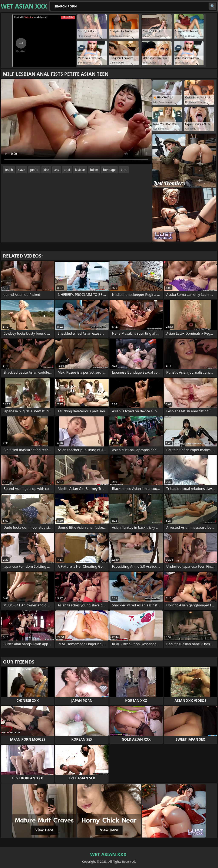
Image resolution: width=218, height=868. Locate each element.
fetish (9, 170)
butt (124, 170)
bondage (110, 170)
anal (67, 170)
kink (46, 170)
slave (22, 170)
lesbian (80, 170)
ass (57, 170)
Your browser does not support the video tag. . (76, 122)
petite (34, 170)
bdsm (94, 170)
